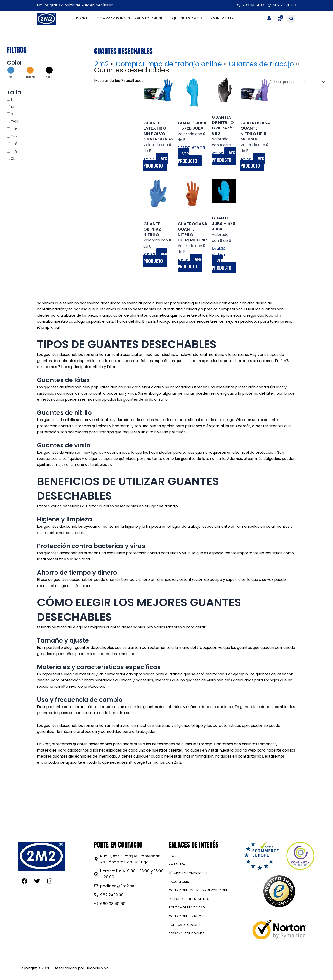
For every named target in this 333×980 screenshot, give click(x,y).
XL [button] (13, 159)
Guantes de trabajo (266, 64)
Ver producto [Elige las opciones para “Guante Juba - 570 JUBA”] (222, 265)
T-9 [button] (14, 151)
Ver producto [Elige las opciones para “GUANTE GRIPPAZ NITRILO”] (156, 258)
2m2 (102, 64)
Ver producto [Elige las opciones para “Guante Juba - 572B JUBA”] (188, 158)
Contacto (222, 18)
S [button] (12, 114)
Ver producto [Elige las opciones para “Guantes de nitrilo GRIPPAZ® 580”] (224, 157)
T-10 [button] (15, 122)
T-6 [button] (14, 129)
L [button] (12, 99)
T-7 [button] (14, 136)
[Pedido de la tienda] (296, 82)
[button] (291, 19)
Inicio (82, 18)
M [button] (12, 107)
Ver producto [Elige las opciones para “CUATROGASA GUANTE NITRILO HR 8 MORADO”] (253, 162)
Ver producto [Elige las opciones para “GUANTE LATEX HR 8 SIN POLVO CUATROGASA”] (156, 162)
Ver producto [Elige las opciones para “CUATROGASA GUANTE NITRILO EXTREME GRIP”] (190, 264)
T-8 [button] (14, 144)
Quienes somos (187, 18)
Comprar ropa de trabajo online (130, 18)
